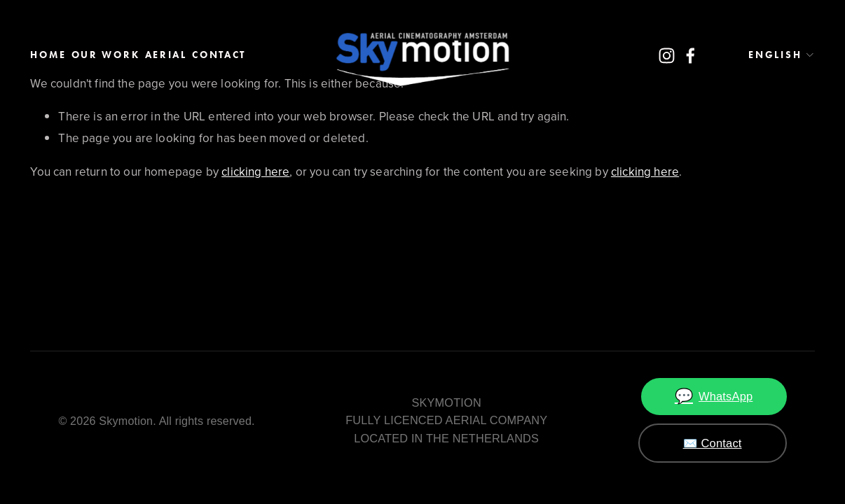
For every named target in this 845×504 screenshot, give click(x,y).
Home (48, 55)
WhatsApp (714, 397)
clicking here (255, 171)
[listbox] (770, 55)
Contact (219, 55)
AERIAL (166, 55)
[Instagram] (667, 56)
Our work (106, 55)
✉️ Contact (713, 443)
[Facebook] (691, 56)
